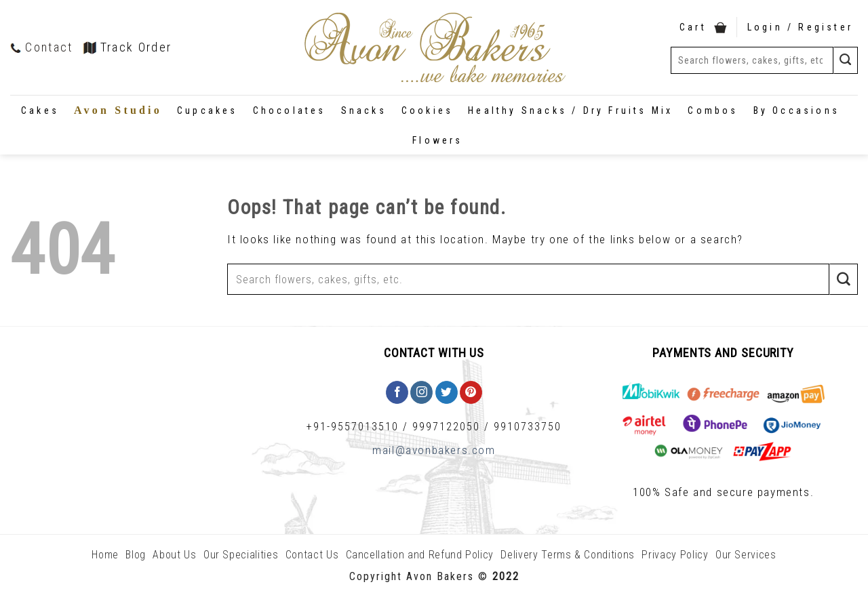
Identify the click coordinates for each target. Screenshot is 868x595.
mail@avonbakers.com (434, 450)
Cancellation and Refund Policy (420, 555)
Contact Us (312, 555)
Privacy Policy (675, 555)
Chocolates (290, 110)
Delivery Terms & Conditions (568, 555)
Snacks (364, 110)
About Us (174, 555)
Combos (713, 110)
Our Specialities (241, 555)
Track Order (127, 47)
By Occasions (796, 110)
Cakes (40, 110)
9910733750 (528, 427)
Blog (136, 555)
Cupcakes (208, 110)
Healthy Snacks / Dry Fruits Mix (570, 110)
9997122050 (446, 427)
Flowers (437, 140)
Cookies (427, 110)
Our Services (746, 555)
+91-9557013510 (353, 427)
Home (105, 555)
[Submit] (846, 60)
